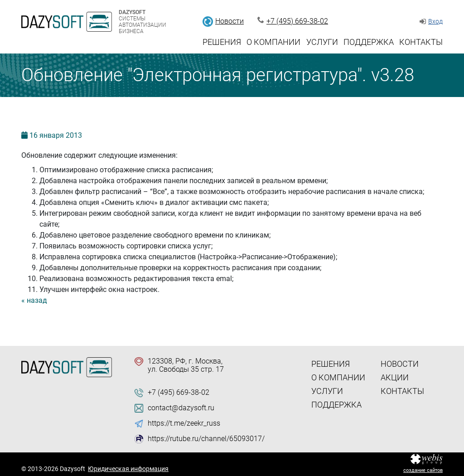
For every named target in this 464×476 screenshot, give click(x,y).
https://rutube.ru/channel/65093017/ (206, 439)
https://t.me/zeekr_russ (184, 423)
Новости (230, 21)
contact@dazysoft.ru (181, 408)
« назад (34, 300)
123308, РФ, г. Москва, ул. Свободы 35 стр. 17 (186, 365)
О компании (273, 42)
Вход (435, 21)
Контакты (421, 42)
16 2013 (56, 135)
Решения (222, 42)
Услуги (322, 42)
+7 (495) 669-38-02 (297, 21)
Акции (395, 377)
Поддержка (369, 42)
